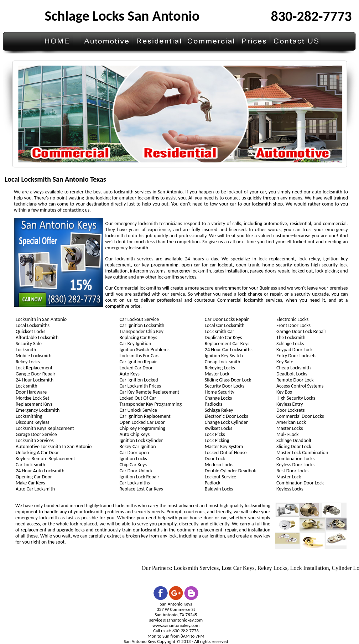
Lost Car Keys (239, 568)
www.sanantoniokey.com (176, 625)
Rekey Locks (274, 568)
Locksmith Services (197, 568)
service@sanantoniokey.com (176, 620)
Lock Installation (311, 568)
